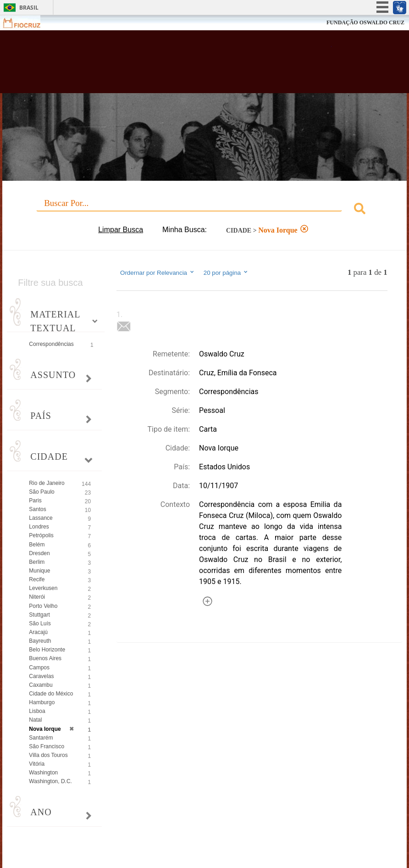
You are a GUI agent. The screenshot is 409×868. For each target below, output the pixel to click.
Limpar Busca (121, 230)
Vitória (37, 764)
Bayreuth (40, 641)
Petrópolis (41, 535)
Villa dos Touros (48, 755)
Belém (37, 545)
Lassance (41, 518)
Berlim (37, 562)
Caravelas (41, 676)
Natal (35, 720)
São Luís (40, 623)
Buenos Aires (45, 658)
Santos (37, 509)
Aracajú (38, 632)
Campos (39, 668)
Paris (35, 501)
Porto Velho (43, 606)
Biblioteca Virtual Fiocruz (177, 65)
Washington (43, 773)
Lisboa (37, 711)
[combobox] (204, 210)
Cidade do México (51, 694)
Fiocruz (27, 23)
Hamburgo (42, 702)
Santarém (41, 738)
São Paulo (41, 492)
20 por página (226, 273)
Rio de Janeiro (47, 483)
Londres (39, 527)
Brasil (29, 8)
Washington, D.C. (50, 781)
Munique (39, 571)
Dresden (39, 553)
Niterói (37, 597)
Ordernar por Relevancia (158, 273)
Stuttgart (39, 615)
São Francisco (47, 746)
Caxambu (41, 685)
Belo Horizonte (47, 650)
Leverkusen (43, 588)
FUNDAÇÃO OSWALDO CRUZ (365, 22)
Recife (37, 579)
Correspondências (51, 344)
